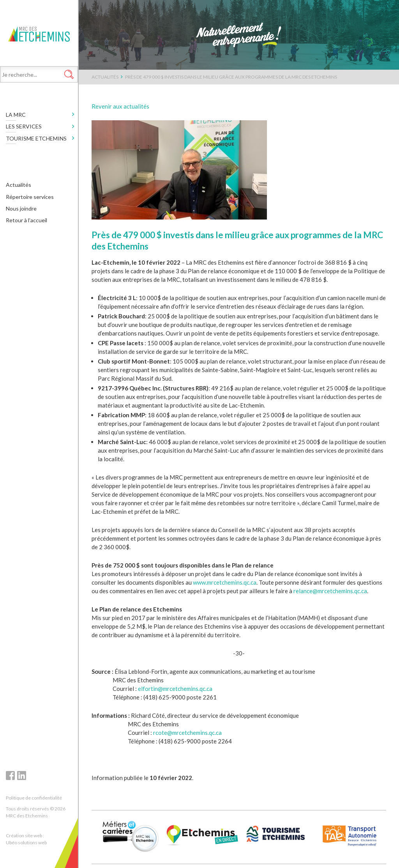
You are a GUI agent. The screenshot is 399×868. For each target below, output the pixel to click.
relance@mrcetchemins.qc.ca (330, 591)
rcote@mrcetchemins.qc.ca (187, 733)
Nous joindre (21, 210)
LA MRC (16, 117)
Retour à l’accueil (26, 222)
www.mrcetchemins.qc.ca (225, 582)
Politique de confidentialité (34, 798)
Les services (24, 129)
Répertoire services (30, 199)
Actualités (19, 187)
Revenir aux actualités (120, 106)
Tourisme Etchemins (36, 140)
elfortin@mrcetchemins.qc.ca (175, 689)
